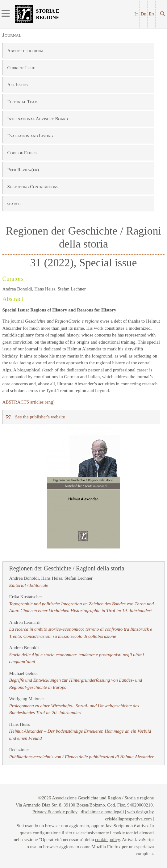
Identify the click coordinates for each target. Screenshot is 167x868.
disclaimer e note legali (102, 812)
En (151, 14)
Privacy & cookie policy (55, 812)
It (136, 14)
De (144, 14)
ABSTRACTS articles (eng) (29, 402)
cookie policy (107, 840)
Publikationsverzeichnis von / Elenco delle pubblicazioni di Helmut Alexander (82, 757)
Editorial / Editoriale (29, 585)
